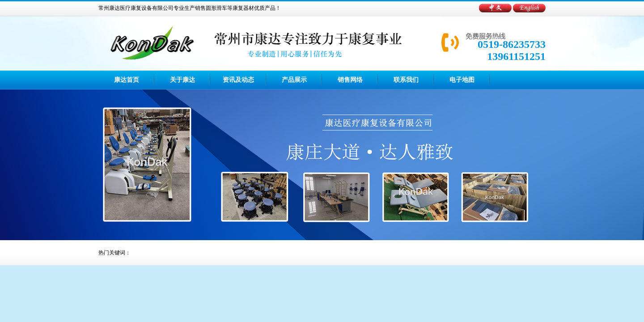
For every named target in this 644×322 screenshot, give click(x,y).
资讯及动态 (238, 80)
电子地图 (462, 80)
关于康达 (182, 80)
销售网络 (350, 80)
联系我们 (406, 80)
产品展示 (294, 80)
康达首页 (127, 80)
